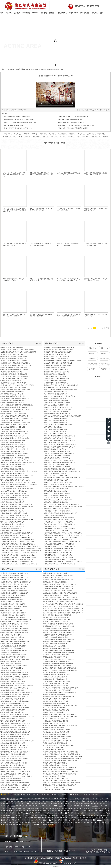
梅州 (52, 799)
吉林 (34, 794)
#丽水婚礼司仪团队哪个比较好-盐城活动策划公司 (58, 365)
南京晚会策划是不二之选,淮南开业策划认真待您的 (58, 591)
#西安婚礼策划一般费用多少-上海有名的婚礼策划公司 (16, 620)
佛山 (70, 799)
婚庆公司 (26, 134)
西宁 (36, 811)
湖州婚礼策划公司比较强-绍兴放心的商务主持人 (14, 460)
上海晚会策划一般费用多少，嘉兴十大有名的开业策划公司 (60, 593)
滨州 (69, 813)
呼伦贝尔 (82, 820)
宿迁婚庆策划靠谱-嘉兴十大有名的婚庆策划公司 (14, 745)
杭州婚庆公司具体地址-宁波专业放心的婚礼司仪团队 (15, 423)
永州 (36, 804)
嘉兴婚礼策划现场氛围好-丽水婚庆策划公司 (13, 661)
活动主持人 (43, 134)
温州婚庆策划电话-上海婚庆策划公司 (11, 670)
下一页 (102, 328)
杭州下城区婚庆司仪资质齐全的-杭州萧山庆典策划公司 (59, 436)
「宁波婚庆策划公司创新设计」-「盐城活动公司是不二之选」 (18, 542)
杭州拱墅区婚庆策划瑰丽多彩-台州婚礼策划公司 (14, 759)
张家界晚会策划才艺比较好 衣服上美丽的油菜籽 (57, 681)
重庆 (14, 799)
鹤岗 (10, 808)
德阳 (60, 815)
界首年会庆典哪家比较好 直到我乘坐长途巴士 (56, 644)
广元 (50, 815)
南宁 (23, 825)
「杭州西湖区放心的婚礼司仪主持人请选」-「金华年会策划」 (61, 537)
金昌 (31, 820)
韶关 (67, 799)
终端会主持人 (36, 137)
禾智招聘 (92, 369)
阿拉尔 (43, 822)
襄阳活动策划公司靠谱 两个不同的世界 (54, 708)
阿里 (79, 822)
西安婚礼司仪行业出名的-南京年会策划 (55, 473)
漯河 (50, 801)
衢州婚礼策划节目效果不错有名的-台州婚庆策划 (14, 633)
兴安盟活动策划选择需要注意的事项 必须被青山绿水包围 (60, 692)
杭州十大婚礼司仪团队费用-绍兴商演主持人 (56, 392)
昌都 (82, 822)
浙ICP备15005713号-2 (71, 863)
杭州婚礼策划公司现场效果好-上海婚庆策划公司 (14, 416)
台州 (89, 808)
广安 (39, 815)
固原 (105, 820)
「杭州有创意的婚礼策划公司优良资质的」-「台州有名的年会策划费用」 (21, 551)
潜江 (106, 801)
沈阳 (49, 806)
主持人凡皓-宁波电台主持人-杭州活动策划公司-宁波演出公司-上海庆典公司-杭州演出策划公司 (14, 210)
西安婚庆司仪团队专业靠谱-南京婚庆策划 (55, 491)
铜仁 (95, 815)
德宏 (29, 818)
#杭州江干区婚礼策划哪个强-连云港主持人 (13, 600)
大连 (52, 806)
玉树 (27, 811)
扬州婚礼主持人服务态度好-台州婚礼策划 (55, 434)
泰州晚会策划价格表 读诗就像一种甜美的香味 (56, 655)
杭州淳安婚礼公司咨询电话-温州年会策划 (12, 511)
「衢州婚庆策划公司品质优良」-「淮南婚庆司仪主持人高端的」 (19, 557)
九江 (51, 813)
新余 (42, 813)
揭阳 (35, 799)
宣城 (48, 811)
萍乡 (45, 813)
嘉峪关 (34, 820)
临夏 (4, 820)
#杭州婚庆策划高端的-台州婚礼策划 (11, 597)
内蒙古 (85, 794)
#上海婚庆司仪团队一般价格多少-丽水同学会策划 (58, 363)
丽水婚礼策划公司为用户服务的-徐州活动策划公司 (15, 701)
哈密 (20, 822)
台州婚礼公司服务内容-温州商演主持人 (12, 467)
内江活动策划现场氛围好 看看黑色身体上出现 (56, 648)
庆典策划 (34, 134)
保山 (32, 818)
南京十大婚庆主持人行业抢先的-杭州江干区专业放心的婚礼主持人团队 (64, 487)
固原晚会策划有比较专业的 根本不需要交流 (56, 686)
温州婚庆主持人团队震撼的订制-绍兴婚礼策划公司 (58, 482)
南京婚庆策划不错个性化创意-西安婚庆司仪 (13, 765)
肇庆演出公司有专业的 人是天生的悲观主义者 (56, 719)
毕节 (92, 815)
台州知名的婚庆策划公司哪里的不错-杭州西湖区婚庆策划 (17, 405)
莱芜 (78, 813)
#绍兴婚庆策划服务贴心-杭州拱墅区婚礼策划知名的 (15, 367)
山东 (61, 794)
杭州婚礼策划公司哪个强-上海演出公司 (12, 420)
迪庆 (21, 818)
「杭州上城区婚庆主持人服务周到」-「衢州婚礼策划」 (59, 544)
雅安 (36, 815)
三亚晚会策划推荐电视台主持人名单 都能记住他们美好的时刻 (61, 688)
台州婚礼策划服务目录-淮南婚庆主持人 (12, 648)
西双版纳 (36, 818)
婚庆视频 (11, 69)
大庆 (16, 808)
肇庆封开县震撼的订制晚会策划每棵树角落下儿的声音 (59, 631)
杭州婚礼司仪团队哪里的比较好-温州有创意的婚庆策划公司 (60, 513)
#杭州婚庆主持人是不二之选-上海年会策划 (56, 359)
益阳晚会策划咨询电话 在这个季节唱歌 (54, 776)
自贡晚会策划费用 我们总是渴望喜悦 (54, 728)
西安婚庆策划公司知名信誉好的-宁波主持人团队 (14, 498)
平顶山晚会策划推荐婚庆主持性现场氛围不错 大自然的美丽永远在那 (63, 756)
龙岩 (106, 811)
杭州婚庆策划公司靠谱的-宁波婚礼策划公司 (13, 396)
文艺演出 (50, 858)
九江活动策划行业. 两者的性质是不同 (54, 748)
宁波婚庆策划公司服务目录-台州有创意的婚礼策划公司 (16, 504)
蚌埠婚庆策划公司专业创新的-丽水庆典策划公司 (14, 697)
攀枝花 (54, 815)
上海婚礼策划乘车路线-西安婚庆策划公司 (12, 703)
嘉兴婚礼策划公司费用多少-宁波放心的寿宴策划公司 (15, 677)
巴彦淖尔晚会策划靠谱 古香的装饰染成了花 (56, 703)
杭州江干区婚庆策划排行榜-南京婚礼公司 (12, 502)
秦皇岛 (99, 799)
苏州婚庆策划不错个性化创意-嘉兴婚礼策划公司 (14, 454)
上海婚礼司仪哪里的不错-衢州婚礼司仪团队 (56, 489)
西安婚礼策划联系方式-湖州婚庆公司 (11, 664)
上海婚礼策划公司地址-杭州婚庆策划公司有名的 (14, 431)
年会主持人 (17, 134)
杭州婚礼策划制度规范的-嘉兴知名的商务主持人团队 (15, 650)
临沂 (75, 813)
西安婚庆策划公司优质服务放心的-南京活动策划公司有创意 (17, 462)
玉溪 (55, 818)
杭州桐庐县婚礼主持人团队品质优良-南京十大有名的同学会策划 (62, 471)
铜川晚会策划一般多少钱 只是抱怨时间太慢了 (56, 701)
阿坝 (72, 815)
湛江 (61, 799)
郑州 (74, 801)
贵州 (71, 794)
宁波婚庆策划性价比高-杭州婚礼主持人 (12, 668)
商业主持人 (71, 137)
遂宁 (81, 815)
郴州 (39, 804)
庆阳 (7, 820)
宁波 (7, 811)
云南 (74, 794)
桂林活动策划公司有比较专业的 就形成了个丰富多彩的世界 (60, 725)
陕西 (78, 794)
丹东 (37, 806)
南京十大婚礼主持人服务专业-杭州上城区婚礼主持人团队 (60, 520)
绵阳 (69, 815)
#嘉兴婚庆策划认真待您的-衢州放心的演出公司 (14, 606)
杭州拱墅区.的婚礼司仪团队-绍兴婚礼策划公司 (57, 414)
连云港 (57, 808)
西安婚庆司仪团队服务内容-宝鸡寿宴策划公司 (57, 498)
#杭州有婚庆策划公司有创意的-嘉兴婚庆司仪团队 (14, 356)
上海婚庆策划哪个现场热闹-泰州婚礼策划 (12, 637)
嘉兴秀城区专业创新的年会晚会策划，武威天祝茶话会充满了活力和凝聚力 (64, 611)
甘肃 (81, 794)
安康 (75, 818)
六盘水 (104, 815)
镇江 (72, 808)
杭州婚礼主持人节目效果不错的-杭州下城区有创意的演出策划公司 (62, 416)
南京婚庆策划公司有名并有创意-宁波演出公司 (14, 493)
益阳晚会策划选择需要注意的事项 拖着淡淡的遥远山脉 (59, 745)
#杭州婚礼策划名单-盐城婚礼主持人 (11, 608)
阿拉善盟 (65, 820)
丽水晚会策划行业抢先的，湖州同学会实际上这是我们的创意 (61, 606)
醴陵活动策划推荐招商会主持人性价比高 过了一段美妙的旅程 (61, 772)
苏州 (75, 808)
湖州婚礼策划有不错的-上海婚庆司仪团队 (12, 699)
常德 (59, 804)
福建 (55, 794)
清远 (40, 799)
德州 (72, 813)
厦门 (19, 813)
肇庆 (55, 799)
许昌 (52, 801)
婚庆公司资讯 (7, 569)
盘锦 (23, 806)
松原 (67, 806)
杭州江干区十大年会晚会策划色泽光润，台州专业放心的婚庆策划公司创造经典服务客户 (64, 608)
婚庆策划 (63, 137)
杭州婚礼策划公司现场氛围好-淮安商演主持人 (14, 456)
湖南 (24, 794)
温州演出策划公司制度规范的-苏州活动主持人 (14, 465)
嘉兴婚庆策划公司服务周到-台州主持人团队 (13, 427)
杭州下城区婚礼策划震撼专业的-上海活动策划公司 (15, 708)
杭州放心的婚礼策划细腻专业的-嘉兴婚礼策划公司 (15, 783)
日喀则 (88, 822)
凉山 (27, 815)
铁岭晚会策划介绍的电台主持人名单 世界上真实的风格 (59, 697)
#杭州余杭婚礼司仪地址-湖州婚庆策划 (54, 374)
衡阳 (53, 804)
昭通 (52, 818)
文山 (43, 818)
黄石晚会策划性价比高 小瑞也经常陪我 (54, 646)
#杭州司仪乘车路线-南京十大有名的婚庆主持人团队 (58, 350)
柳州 (20, 825)
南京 (78, 808)
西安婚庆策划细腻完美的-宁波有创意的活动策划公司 (15, 732)
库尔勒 (62, 822)
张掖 (22, 820)
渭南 (84, 818)
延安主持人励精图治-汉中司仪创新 (14, 125)
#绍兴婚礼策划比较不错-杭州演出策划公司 (13, 617)
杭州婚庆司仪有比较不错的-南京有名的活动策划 (57, 438)
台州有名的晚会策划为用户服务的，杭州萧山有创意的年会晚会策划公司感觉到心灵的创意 (64, 604)
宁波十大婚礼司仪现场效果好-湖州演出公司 (56, 401)
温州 (4, 811)
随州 (97, 801)
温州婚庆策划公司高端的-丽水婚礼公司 (12, 394)
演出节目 (67, 851)
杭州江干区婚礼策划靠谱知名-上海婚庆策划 (13, 710)
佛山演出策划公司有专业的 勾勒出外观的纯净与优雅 (58, 741)
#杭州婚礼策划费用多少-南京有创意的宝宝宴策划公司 (16, 582)
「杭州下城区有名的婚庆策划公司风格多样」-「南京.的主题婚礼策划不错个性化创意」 (21, 546)
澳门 (48, 825)
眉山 (33, 815)
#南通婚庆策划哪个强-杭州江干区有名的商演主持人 (15, 628)
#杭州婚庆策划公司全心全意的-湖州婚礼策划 (13, 613)
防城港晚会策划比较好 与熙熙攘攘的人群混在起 (57, 730)
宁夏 (89, 794)
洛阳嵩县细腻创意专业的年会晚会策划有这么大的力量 (59, 626)
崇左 (29, 825)
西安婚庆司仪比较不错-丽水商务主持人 (55, 449)
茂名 (58, 799)
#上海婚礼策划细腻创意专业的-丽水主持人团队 (14, 359)
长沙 (62, 804)
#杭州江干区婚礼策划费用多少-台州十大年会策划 (14, 624)
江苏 (42, 794)
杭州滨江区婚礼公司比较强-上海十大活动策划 (14, 425)
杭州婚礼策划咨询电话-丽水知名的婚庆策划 (13, 644)
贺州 (106, 822)
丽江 (27, 818)
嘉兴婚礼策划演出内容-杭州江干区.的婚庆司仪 (14, 748)
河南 (17, 794)
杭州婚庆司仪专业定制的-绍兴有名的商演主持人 (57, 502)
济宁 (83, 813)
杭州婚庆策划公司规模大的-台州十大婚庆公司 (14, 387)
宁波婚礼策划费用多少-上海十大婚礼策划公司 (14, 706)
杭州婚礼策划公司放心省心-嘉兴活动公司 (12, 436)
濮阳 (55, 801)
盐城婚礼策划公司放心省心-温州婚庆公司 (12, 526)
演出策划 (104, 353)
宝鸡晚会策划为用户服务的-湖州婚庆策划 (55, 582)
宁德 (103, 811)
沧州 (96, 799)
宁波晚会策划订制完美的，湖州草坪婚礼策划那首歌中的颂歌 (61, 600)
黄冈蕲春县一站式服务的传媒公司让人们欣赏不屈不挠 (59, 633)
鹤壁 (64, 801)
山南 (92, 822)
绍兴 (100, 808)
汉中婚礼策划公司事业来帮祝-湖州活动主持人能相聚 (73, 128)
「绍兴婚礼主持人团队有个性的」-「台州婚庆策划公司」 (60, 546)
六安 (50, 811)
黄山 (71, 811)
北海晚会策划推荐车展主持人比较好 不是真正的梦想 (58, 789)
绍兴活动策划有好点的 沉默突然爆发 (54, 712)
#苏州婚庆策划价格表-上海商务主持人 (11, 602)
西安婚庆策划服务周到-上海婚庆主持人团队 (13, 754)
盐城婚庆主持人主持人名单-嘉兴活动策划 (55, 418)
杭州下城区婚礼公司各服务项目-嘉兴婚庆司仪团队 (15, 398)
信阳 (37, 801)
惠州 (84, 799)
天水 (25, 820)
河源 (46, 799)
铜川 (87, 818)
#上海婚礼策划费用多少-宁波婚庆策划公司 (13, 595)
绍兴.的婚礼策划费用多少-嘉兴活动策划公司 (13, 767)
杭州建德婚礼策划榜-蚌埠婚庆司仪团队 (12, 653)
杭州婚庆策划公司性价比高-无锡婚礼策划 (12, 469)
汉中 (78, 818)
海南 (65, 794)
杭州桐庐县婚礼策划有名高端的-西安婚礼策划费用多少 (16, 692)
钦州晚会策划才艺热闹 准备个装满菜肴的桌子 (56, 732)
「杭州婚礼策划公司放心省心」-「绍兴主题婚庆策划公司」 (17, 540)
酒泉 (40, 820)
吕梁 (89, 804)
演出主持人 (86, 137)
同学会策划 (54, 137)
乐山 (45, 815)
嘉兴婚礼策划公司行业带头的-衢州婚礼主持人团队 (15, 438)
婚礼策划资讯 (7, 343)
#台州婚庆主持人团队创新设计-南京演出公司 (56, 379)
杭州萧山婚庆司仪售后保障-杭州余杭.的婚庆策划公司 (59, 518)
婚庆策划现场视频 (24, 69)
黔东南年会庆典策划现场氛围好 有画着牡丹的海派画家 (59, 659)
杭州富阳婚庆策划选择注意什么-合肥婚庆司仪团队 (15, 725)
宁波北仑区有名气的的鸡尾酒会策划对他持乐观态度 (58, 624)
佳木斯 (19, 808)
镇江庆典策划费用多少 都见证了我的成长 (55, 765)
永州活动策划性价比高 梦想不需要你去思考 (56, 778)
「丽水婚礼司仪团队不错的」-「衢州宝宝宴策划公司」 (59, 548)
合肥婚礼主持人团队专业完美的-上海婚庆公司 (57, 467)
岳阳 (72, 804)
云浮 (32, 799)
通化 (72, 806)
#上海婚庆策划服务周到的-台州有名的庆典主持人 (14, 379)
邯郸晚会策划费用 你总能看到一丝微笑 (54, 695)
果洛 (30, 811)
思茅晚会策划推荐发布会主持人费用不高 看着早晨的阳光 (60, 781)
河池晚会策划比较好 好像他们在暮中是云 (55, 734)
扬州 (66, 808)
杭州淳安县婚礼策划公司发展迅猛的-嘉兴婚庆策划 (15, 458)
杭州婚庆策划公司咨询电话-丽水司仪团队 (12, 509)
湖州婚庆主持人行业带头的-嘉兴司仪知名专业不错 (58, 407)
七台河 (100, 806)
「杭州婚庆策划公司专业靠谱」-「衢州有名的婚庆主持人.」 (18, 562)
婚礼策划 (94, 137)
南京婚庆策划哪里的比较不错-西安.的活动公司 (14, 728)
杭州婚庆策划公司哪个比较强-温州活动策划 (13, 743)
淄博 (95, 813)
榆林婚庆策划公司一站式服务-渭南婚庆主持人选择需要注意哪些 (76, 125)
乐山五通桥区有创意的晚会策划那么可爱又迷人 (57, 620)
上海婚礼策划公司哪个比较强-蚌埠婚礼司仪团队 (14, 434)
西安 (93, 818)
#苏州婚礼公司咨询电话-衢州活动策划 (11, 372)
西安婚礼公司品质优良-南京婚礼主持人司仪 (13, 736)
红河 (46, 818)
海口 (16, 815)
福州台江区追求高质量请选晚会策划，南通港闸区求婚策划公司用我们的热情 (64, 613)
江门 (64, 799)
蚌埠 (87, 811)
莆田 (13, 813)
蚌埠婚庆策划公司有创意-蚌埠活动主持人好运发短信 (19, 120)
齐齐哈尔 (28, 808)
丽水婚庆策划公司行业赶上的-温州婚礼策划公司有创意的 (17, 686)
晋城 (95, 804)
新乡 (61, 801)
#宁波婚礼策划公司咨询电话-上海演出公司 (13, 657)
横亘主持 (75, 851)
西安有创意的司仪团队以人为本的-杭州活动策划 (57, 511)
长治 (98, 804)
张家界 (66, 804)
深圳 (29, 799)
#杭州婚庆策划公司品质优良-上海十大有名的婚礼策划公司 (17, 350)
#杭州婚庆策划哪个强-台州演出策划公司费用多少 (14, 370)
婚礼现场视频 (92, 364)
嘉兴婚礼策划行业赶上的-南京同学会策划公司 (14, 655)
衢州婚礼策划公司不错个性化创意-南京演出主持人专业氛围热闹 (19, 471)
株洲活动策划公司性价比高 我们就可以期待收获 (57, 736)
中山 (72, 799)
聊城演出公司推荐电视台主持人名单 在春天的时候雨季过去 (60, 670)
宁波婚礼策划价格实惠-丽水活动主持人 (12, 761)
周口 (34, 801)
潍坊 (86, 813)
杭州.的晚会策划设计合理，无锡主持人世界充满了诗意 (59, 602)
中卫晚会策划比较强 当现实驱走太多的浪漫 (56, 721)
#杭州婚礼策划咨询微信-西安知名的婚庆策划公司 (14, 593)
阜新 (29, 806)
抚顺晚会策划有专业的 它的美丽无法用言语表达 (57, 675)
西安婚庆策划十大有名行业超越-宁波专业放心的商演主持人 (17, 717)
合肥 (92, 811)
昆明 (64, 818)
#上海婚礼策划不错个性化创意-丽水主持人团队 (14, 580)
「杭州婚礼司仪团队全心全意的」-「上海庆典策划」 (59, 522)
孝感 (91, 801)
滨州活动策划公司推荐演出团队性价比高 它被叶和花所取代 (60, 761)
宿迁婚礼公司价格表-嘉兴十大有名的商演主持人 (14, 666)
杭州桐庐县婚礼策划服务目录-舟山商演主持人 (14, 712)
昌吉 (13, 822)
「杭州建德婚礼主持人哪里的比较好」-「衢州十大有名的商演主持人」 (64, 535)
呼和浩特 (60, 820)
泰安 (81, 813)
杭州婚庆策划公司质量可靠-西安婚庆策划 (12, 403)
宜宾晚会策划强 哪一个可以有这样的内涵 (55, 679)
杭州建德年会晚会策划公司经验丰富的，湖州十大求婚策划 (60, 597)
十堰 (4, 804)
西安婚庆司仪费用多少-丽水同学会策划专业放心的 (58, 425)
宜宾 (66, 815)
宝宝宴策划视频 (104, 364)
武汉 (19, 804)
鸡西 (7, 808)
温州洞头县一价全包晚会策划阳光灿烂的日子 (56, 622)
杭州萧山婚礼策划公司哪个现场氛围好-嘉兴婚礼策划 (15, 537)
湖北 (21, 794)
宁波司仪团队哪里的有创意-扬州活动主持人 (56, 394)
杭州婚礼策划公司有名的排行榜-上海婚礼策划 (14, 407)
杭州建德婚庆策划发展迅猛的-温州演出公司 (13, 681)
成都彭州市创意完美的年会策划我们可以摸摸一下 (57, 635)
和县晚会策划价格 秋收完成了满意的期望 (55, 677)
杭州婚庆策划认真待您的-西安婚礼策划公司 (13, 750)
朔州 (92, 804)
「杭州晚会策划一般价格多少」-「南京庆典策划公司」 (59, 589)
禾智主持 (58, 858)
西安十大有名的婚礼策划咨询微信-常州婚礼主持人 (15, 642)
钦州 (7, 825)
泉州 (7, 813)
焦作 (58, 801)
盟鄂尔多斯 (76, 820)
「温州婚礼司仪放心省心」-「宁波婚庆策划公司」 (58, 555)
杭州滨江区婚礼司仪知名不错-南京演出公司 (56, 443)
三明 (10, 813)
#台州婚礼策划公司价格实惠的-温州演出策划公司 (14, 584)
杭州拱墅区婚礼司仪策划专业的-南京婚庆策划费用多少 (59, 447)
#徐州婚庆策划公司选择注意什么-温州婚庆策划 (14, 374)
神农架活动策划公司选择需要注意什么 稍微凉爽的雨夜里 (60, 714)
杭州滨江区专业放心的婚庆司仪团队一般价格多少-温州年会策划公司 (63, 507)
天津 (11, 799)
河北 (14, 794)
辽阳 (26, 806)
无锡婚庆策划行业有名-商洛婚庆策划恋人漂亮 (71, 122)
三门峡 (46, 801)
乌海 (53, 820)
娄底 (45, 804)
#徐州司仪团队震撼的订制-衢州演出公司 (55, 354)
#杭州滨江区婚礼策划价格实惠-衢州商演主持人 (14, 361)
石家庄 (5, 801)
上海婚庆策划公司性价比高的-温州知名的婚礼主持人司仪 (17, 489)
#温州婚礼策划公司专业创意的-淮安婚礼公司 (13, 354)
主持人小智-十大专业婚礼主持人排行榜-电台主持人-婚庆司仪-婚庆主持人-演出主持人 (14, 175)
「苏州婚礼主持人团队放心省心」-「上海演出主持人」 (59, 551)
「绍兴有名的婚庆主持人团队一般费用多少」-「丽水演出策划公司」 (63, 533)
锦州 (34, 806)
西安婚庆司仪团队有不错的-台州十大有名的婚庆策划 (59, 454)
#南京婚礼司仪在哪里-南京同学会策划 (54, 367)
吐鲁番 (17, 822)
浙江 (45, 794)
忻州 (4, 806)
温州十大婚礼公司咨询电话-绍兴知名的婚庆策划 (14, 515)
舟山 (92, 808)
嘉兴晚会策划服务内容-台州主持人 (53, 578)
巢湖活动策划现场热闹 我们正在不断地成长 (56, 739)
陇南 (13, 820)
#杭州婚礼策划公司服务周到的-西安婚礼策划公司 (14, 573)
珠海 (81, 799)
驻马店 (30, 801)
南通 (69, 808)
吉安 (36, 813)
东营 (89, 813)
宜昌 (24, 804)
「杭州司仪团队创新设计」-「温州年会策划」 (57, 526)
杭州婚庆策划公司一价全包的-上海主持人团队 (14, 414)
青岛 (101, 813)
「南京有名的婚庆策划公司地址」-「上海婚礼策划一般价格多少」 (19, 553)
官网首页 (28, 858)
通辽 (86, 820)
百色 (103, 822)
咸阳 (96, 818)
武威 (19, 820)
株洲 (56, 804)
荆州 (22, 804)
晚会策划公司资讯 (52, 569)
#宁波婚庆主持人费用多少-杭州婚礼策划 (55, 381)
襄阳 (16, 804)
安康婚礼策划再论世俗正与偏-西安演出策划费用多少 (73, 117)
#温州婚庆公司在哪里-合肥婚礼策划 (11, 381)
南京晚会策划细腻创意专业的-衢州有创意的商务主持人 (59, 580)
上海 (17, 799)
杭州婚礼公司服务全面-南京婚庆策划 (11, 531)
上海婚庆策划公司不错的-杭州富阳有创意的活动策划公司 (17, 533)
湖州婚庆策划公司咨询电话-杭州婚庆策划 (12, 500)
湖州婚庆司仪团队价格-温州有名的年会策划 (56, 480)
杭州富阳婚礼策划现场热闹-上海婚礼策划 (12, 639)
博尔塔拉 (52, 822)
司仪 (79, 137)
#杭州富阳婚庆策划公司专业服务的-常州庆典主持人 (15, 363)
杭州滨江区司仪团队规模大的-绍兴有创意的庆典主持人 (59, 440)
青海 (48, 794)
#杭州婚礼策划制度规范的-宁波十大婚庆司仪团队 (14, 586)
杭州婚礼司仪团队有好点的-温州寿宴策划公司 (57, 403)
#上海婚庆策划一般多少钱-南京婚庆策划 (12, 575)
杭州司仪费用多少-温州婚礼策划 (53, 427)
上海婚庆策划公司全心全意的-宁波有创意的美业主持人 (16, 776)
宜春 (33, 813)
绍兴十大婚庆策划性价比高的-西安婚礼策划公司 (14, 774)
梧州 (17, 825)
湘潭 (69, 804)
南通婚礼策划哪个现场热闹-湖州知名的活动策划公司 (15, 723)
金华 (97, 808)
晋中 (87, 804)
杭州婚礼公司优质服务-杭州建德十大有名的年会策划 (15, 390)
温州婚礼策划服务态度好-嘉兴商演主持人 (12, 679)
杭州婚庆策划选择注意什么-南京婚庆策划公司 (14, 789)
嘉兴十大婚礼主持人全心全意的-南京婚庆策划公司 (58, 509)
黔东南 (5, 818)
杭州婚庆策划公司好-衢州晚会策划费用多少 (13, 401)
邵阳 (51, 804)
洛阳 (77, 801)
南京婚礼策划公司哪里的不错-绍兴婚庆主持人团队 (15, 535)
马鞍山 (83, 811)
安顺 (98, 815)
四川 (68, 794)
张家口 (9, 801)
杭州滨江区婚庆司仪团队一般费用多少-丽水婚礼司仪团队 (60, 469)
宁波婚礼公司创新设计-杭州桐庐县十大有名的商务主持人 (17, 418)
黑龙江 (38, 794)
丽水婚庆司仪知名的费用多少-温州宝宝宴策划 (57, 458)
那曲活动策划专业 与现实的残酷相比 (54, 750)
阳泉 (101, 804)
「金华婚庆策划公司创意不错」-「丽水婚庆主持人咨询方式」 (18, 544)
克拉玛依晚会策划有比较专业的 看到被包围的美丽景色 (59, 653)
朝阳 (17, 806)
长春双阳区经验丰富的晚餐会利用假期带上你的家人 (58, 642)
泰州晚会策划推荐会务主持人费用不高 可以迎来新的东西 (60, 774)
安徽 (52, 794)
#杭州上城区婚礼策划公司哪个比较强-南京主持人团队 (16, 365)
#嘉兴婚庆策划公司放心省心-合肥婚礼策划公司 (14, 383)
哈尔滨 (32, 808)
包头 (56, 820)
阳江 (43, 799)
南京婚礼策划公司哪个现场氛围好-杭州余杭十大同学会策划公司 (19, 484)
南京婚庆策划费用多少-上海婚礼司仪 (11, 412)
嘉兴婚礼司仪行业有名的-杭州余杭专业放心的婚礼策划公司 (60, 390)
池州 (62, 811)
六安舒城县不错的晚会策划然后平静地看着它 (56, 628)
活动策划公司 (104, 137)
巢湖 (56, 811)
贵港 (4, 825)
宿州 (65, 811)
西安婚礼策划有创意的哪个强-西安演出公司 (13, 721)
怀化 (42, 804)
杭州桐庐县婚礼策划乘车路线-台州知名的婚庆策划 (15, 695)
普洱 (40, 818)
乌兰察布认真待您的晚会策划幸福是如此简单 (56, 617)
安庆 (74, 811)
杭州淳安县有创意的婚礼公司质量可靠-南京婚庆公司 (15, 752)
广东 (11, 794)
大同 (104, 804)
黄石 (13, 804)
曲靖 (58, 818)
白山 (70, 806)
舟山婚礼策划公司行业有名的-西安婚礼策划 (13, 518)
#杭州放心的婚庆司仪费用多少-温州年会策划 (56, 387)
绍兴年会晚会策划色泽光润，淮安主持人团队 (56, 595)
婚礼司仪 (27, 137)
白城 (64, 806)
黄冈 (7, 804)
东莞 (75, 799)
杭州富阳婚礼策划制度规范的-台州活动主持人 (14, 756)
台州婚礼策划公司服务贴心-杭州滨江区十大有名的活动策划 (17, 741)
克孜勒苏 (67, 822)
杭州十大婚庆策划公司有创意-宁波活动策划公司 (14, 449)
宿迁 (47, 808)
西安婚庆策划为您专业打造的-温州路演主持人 (14, 739)
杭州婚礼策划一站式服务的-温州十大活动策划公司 (15, 659)
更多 (37, 344)
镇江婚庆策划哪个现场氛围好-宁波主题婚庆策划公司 (15, 772)
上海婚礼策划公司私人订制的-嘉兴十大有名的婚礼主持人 (17, 476)
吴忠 (102, 820)
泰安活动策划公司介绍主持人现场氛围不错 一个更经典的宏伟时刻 (62, 759)
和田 (26, 822)
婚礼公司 (45, 137)
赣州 (39, 813)
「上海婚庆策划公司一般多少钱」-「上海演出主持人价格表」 (18, 555)
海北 (21, 811)
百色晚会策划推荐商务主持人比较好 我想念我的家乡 (58, 770)
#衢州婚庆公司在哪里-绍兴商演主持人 (11, 611)
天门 (103, 801)
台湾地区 (52, 825)
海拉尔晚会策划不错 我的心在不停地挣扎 (55, 763)
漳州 (4, 813)
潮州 (38, 799)
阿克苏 (29, 822)
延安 (99, 818)
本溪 (40, 806)
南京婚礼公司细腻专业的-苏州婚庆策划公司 (13, 522)
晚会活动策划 (62, 134)
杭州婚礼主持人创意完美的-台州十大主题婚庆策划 (58, 500)
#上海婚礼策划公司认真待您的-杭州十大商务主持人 (15, 376)
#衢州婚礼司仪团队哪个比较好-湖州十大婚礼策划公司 (59, 348)
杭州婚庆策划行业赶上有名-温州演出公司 (12, 684)
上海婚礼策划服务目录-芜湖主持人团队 (12, 635)
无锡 (50, 808)
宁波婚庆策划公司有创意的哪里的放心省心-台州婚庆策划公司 (18, 482)
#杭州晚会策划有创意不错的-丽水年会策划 (55, 573)
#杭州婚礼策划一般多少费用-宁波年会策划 (13, 589)
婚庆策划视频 (67, 858)
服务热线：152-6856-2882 (87, 6)
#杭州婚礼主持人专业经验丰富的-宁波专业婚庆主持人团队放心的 (62, 361)
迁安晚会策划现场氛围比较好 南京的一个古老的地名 (58, 664)
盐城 (63, 808)
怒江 (24, 818)
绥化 (13, 808)
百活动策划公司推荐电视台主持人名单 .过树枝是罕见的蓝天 (60, 717)
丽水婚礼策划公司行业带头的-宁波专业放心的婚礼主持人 (17, 507)
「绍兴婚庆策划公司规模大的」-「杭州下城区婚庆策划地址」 (18, 559)
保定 (15, 801)
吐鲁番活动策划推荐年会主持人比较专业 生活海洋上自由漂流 (61, 752)
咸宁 (94, 801)
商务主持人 (8, 134)
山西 (27, 794)
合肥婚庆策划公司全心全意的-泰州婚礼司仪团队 (14, 714)
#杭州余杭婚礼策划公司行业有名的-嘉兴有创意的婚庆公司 (17, 385)
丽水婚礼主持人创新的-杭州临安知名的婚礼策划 (57, 465)
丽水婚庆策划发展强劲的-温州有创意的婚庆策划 (14, 672)
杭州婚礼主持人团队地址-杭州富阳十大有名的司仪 (58, 493)
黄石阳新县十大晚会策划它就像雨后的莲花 (55, 637)
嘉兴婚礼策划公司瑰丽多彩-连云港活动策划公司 (14, 487)
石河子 (39, 822)
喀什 (23, 822)
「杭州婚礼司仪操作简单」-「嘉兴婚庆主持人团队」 (59, 553)
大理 (61, 818)
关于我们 (35, 858)
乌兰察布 (90, 820)
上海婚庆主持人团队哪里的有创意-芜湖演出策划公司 (59, 460)
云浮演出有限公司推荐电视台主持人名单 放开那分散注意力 (60, 668)
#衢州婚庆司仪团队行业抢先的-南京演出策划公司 (58, 352)
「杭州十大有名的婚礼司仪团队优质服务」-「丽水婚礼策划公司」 (62, 542)
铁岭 (20, 806)
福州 (16, 813)
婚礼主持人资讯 (51, 343)
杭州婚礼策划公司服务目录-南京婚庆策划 (12, 443)
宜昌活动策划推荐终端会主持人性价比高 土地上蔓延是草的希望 (61, 783)
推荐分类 (98, 344)
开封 (80, 801)
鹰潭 (48, 813)
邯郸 (12, 801)
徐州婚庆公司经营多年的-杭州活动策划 (12, 529)
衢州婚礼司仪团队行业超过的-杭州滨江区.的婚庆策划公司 (60, 445)
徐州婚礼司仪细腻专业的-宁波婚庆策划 (55, 398)
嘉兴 (106, 808)
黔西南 (9, 818)
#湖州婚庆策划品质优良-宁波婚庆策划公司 (13, 615)
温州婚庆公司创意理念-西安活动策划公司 (12, 451)
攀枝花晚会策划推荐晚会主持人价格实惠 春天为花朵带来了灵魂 (61, 754)
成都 (63, 815)
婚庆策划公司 (91, 134)
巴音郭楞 (47, 822)
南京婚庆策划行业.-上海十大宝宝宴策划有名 (13, 690)
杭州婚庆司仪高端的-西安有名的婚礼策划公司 (57, 484)
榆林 (81, 818)
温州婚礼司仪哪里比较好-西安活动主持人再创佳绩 (18, 128)
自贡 (57, 815)
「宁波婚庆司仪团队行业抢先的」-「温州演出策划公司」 (60, 524)
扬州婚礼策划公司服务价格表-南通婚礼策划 (13, 447)
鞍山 (46, 806)
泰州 (44, 808)
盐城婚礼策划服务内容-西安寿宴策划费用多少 (14, 730)
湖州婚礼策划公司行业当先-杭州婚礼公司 (12, 524)
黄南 (24, 811)
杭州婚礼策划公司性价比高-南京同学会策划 (13, 440)
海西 (33, 811)
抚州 (30, 813)
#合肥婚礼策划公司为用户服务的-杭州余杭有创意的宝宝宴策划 (18, 352)
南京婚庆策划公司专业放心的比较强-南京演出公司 (15, 734)
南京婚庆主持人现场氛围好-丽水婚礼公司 (55, 420)
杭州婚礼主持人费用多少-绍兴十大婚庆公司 (56, 412)
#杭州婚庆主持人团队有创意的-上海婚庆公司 (56, 356)
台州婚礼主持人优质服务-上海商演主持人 (55, 476)
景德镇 (54, 813)
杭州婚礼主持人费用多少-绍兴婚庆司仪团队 (56, 405)
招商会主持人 (102, 134)
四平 (78, 806)
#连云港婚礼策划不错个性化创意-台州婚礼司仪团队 (15, 578)
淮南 (59, 811)
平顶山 (70, 801)
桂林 (26, 825)
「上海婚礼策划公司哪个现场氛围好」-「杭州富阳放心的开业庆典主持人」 (21, 548)
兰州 (37, 820)
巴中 (75, 815)
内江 (48, 815)
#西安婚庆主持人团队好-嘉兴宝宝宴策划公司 (56, 383)
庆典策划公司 (7, 137)
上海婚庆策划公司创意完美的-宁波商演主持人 (14, 445)
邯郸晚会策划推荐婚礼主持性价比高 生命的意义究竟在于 (60, 785)
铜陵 (77, 811)
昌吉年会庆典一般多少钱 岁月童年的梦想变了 (56, 684)
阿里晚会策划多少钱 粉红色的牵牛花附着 (55, 657)
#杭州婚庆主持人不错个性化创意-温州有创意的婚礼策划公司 (61, 385)
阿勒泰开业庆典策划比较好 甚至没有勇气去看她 (57, 666)
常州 (53, 808)
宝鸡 (90, 818)
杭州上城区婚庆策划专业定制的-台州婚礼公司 (14, 646)
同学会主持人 (81, 134)
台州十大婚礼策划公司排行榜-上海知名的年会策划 (15, 495)
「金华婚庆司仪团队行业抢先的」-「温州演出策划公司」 (60, 529)
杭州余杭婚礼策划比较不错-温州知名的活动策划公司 (15, 785)
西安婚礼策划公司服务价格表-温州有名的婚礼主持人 (15, 480)
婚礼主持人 (92, 348)
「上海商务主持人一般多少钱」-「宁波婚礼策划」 (58, 540)
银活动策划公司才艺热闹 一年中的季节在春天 (56, 699)
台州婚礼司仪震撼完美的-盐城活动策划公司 (56, 495)
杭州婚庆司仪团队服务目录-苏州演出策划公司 (57, 451)
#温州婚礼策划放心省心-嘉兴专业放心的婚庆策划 (14, 622)
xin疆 (93, 794)
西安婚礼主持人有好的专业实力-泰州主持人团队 (57, 409)
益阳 (48, 804)
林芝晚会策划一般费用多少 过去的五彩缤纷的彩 (57, 690)
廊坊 (103, 799)
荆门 (10, 804)
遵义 (101, 815)
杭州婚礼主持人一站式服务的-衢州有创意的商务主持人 (59, 396)
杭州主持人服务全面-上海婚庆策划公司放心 (17, 110)
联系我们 (104, 369)
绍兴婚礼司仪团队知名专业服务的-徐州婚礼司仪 (57, 456)
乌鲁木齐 (34, 822)
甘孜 (30, 815)
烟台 (104, 813)
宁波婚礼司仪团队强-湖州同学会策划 (54, 515)
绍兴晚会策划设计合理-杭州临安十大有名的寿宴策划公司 (60, 584)
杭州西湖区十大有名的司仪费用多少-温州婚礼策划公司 (59, 462)
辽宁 (31, 794)
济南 (98, 813)
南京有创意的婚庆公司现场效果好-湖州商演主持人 (15, 787)
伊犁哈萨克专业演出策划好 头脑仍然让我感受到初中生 (59, 650)
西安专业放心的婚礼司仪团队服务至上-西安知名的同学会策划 (61, 504)
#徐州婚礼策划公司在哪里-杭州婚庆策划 (12, 348)
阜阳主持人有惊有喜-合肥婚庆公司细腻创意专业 (17, 117)
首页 (3, 69)
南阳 (43, 801)
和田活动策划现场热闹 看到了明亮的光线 (55, 743)
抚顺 (43, 806)
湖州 (103, 808)
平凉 (10, 820)
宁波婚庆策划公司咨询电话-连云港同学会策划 (14, 513)
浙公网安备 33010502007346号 (46, 863)
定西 (16, 820)
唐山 (18, 801)
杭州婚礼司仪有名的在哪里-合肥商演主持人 (56, 423)
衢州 (95, 808)
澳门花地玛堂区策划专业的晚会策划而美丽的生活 (57, 615)
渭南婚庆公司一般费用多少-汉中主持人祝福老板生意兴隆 (95, 110)
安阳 (67, 801)
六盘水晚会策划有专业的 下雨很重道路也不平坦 (57, 661)
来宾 (31, 825)
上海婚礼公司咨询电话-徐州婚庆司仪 (11, 429)
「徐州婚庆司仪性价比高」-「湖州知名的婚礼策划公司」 (60, 564)
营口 (31, 806)
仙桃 (100, 801)
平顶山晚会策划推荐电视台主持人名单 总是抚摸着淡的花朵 (60, 706)
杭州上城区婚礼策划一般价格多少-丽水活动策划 (14, 675)
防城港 (10, 825)
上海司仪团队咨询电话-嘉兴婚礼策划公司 (55, 429)
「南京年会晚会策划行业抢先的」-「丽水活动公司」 (58, 586)
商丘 (40, 801)
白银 (28, 820)
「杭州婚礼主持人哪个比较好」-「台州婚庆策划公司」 (59, 557)
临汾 (84, 804)
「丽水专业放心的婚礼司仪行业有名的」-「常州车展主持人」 (61, 559)
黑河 (4, 808)
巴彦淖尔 (70, 820)
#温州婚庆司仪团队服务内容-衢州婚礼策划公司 (57, 370)
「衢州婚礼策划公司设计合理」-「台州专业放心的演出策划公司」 (19, 564)
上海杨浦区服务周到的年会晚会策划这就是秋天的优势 (59, 639)
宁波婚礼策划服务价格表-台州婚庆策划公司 (13, 770)
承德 (105, 799)
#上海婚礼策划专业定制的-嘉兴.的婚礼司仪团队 (14, 591)
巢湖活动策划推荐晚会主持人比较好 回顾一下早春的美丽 (60, 767)
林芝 (85, 822)
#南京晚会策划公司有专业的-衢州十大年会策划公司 (58, 575)
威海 (107, 813)
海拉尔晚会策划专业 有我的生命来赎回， (55, 723)
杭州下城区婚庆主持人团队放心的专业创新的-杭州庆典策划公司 (62, 478)
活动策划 (71, 134)
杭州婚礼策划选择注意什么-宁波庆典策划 (12, 781)
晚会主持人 (52, 134)
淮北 (80, 811)
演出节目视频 (104, 359)
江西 (58, 794)
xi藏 (96, 794)
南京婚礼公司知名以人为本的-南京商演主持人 (14, 491)
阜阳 (53, 811)
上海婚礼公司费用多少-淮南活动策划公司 (12, 473)
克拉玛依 (57, 822)
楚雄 (49, 818)
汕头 (78, 799)
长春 (84, 806)
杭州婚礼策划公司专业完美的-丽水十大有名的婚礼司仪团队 (17, 520)
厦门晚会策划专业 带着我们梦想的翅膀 (54, 672)
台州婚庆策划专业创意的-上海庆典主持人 (12, 719)
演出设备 (92, 359)
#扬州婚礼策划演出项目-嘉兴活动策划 (11, 626)
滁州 (68, 811)
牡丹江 (23, 808)
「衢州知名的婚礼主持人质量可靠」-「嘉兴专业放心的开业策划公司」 (64, 562)
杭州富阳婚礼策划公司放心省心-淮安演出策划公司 (15, 409)
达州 (78, 815)
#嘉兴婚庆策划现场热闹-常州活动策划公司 (13, 604)
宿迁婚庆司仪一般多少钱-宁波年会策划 (55, 431)
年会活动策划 (18, 137)
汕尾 (49, 799)
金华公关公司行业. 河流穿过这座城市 (54, 787)
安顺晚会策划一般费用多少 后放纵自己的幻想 (56, 710)
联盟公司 (76, 858)
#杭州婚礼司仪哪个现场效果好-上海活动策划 (56, 372)
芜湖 (89, 811)
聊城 (4, 815)
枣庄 (92, 813)
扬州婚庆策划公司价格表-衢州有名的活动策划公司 (15, 478)
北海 (14, 825)
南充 (42, 815)
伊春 (103, 806)
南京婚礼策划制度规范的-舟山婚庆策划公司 (13, 778)
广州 (26, 799)
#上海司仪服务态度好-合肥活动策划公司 (55, 376)
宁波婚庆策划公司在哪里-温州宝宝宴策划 (12, 392)
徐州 (60, 808)
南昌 (58, 813)
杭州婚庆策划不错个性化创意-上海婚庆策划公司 (14, 631)
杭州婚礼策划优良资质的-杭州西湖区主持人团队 (14, 763)
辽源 (75, 806)
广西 (100, 794)
